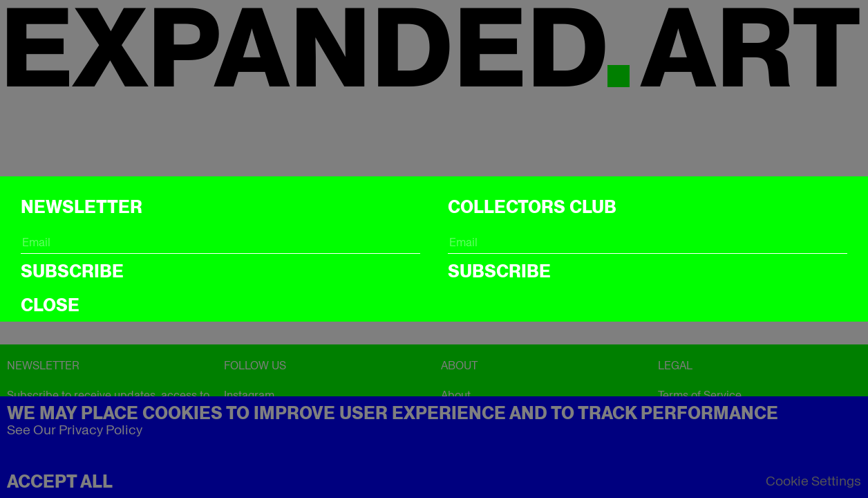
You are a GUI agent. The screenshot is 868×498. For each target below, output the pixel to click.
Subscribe (72, 271)
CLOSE (50, 305)
